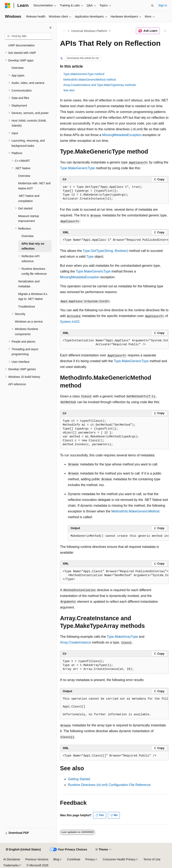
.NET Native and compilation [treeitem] (29, 198)
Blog (56, 859)
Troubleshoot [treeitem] (27, 307)
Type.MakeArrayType (122, 637)
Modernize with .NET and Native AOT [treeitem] (34, 186)
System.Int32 (70, 322)
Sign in (163, 5)
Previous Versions (37, 859)
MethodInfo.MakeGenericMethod (135, 511)
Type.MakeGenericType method (84, 74)
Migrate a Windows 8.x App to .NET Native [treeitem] (33, 297)
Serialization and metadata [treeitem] (29, 284)
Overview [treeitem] (18, 68)
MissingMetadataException (122, 135)
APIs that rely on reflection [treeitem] (33, 246)
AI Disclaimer (12, 859)
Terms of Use (152, 859)
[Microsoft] (8, 6)
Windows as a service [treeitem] (29, 322)
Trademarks (11, 865)
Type (90, 257)
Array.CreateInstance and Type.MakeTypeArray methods (100, 85)
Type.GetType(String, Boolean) (105, 251)
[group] (114, 240)
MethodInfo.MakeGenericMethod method (90, 80)
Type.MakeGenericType (77, 168)
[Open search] (152, 6)
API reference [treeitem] (17, 384)
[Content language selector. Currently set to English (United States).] (23, 850)
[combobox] (28, 36)
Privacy (90, 859)
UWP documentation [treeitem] (21, 45)
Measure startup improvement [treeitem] (29, 219)
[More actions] (165, 31)
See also (69, 90)
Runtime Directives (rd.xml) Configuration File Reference (109, 785)
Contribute (74, 859)
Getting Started (79, 779)
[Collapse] (51, 28)
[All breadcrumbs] (64, 31)
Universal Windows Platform (89, 31)
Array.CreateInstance (75, 642)
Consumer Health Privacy (119, 859)
